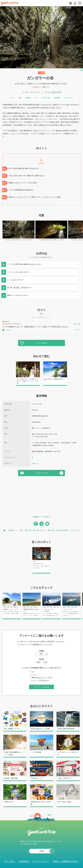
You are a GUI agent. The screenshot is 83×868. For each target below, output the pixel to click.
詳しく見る (77, 324)
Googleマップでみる (41, 517)
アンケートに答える (41, 687)
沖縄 (21, 530)
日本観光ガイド (12, 530)
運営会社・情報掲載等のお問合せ (66, 861)
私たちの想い (10, 861)
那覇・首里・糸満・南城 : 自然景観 (58, 530)
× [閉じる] (48, 864)
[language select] (70, 3)
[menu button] (80, 3)
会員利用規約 (24, 861)
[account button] (75, 3)
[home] (10, 4)
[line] (47, 524)
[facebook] (36, 524)
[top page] (4, 530)
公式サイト (35, 463)
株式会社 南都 (56, 92)
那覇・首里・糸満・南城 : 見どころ (35, 530)
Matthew (7, 322)
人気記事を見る (40, 864)
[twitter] (41, 524)
